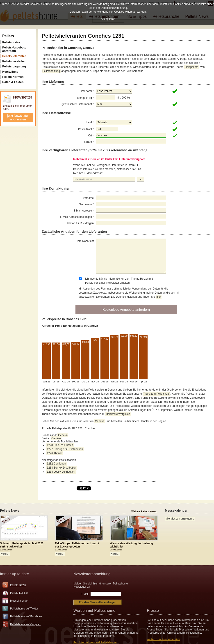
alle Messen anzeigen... (180, 519)
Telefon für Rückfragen (80, 223)
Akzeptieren (108, 19)
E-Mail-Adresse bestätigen (77, 217)
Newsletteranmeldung (92, 574)
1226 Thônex (55, 453)
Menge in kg (85, 98)
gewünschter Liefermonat (78, 104)
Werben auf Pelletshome (94, 611)
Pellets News (18, 585)
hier (159, 297)
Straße (89, 142)
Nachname (86, 204)
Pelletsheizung (51, 71)
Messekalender (19, 601)
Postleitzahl (86, 129)
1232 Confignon (56, 464)
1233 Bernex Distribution (62, 468)
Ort (91, 136)
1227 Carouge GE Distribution (65, 449)
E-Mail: (85, 594)
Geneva (100, 421)
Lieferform (87, 91)
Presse (153, 611)
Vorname (88, 198)
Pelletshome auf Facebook (26, 616)
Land (90, 122)
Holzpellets (192, 67)
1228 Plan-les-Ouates (60, 445)
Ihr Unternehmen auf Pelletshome (95, 642)
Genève (56, 438)
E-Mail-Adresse (84, 211)
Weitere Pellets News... (145, 511)
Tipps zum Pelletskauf (156, 394)
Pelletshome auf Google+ (25, 624)
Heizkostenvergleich (118, 414)
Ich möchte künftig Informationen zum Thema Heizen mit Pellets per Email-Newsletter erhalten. (119, 281)
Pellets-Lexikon (19, 593)
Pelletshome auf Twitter (24, 609)
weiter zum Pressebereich (163, 639)
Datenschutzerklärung (114, 8)
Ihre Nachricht (85, 241)
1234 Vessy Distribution (61, 472)
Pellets (8, 36)
